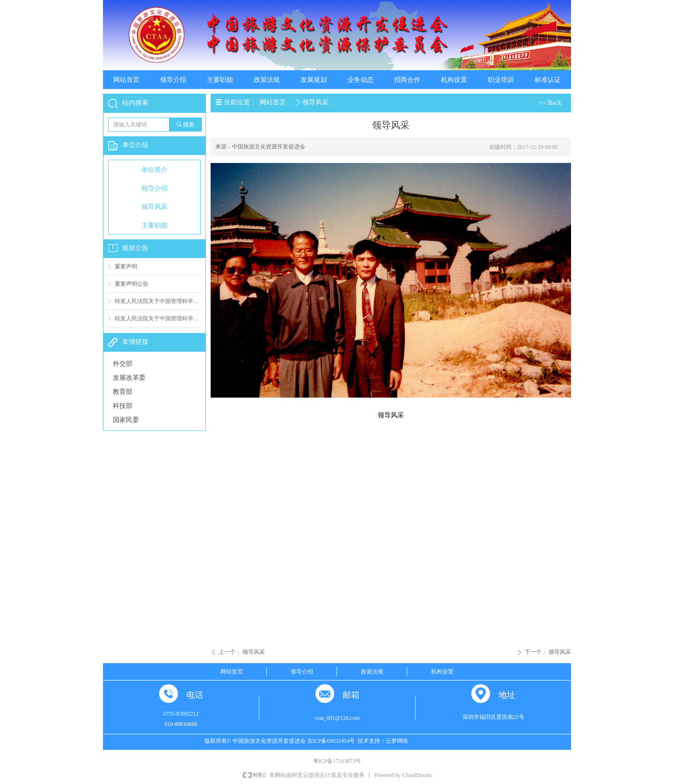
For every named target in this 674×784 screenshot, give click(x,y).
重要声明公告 (132, 284)
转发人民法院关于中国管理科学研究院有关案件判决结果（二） (158, 301)
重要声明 (126, 266)
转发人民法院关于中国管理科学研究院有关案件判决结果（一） (158, 318)
